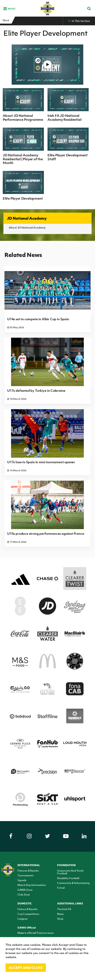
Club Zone (24, 894)
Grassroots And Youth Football (70, 872)
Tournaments (26, 875)
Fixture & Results (28, 909)
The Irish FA (64, 909)
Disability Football (68, 878)
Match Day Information (32, 885)
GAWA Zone (25, 890)
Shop (60, 919)
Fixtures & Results (28, 871)
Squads (22, 880)
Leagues (23, 919)
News (60, 914)
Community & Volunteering (73, 883)
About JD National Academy (27, 228)
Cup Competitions (28, 914)
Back (5, 20)
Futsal (61, 888)
